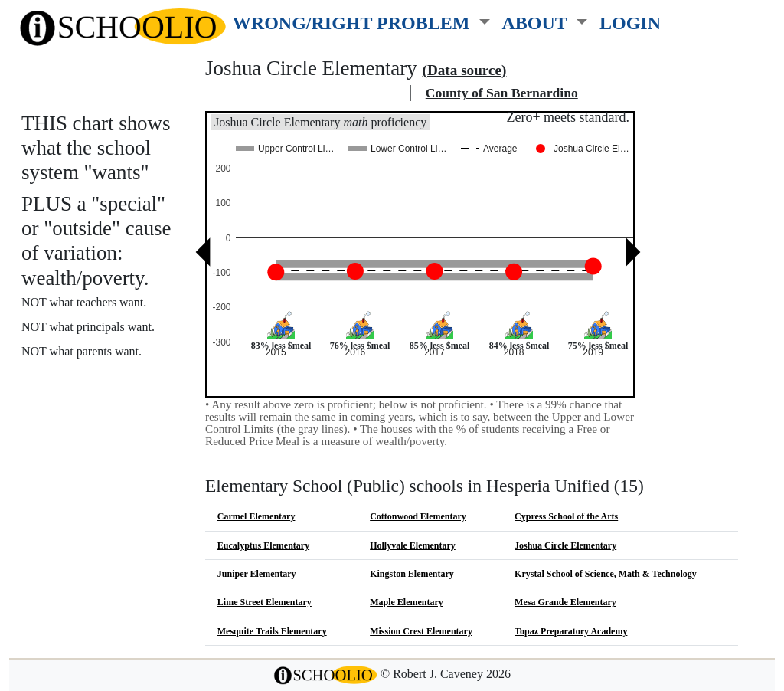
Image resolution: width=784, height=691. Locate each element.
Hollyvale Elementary (413, 545)
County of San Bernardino (502, 93)
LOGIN (630, 23)
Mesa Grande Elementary (565, 602)
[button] (361, 20)
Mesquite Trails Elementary (272, 631)
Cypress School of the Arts (566, 516)
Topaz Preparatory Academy (571, 631)
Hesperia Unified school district (304, 93)
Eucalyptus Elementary (263, 545)
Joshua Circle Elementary (565, 545)
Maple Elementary (407, 602)
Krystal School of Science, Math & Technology (606, 574)
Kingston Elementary (412, 574)
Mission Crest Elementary (421, 631)
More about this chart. (88, 380)
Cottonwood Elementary (418, 516)
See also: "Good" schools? (98, 413)
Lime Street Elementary (265, 602)
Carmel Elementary (256, 516)
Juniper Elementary (257, 574)
